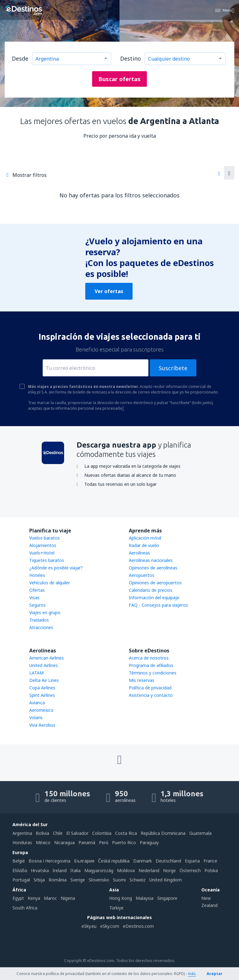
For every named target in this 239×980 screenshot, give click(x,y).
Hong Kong (121, 898)
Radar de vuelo (144, 545)
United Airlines (44, 665)
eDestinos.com (138, 926)
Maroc (50, 898)
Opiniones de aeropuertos (155, 583)
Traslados (39, 620)
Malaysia (145, 898)
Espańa (192, 861)
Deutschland (168, 861)
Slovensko (99, 880)
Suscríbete (173, 368)
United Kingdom (166, 880)
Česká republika (114, 861)
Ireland (60, 870)
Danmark (143, 861)
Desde (20, 58)
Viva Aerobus (42, 725)
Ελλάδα (20, 870)
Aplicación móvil (145, 538)
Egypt (18, 898)
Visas (34, 598)
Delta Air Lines (44, 680)
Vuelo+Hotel (42, 553)
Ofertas (37, 590)
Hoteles (37, 575)
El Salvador (77, 833)
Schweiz (138, 880)
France (210, 861)
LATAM (36, 673)
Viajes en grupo (45, 612)
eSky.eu (89, 926)
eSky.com (110, 926)
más (192, 974)
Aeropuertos (142, 575)
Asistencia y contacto (151, 695)
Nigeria (68, 898)
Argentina (22, 833)
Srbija (39, 880)
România (58, 880)
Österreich (190, 870)
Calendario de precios (151, 590)
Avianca (37, 703)
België (19, 861)
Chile (58, 833)
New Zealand (209, 902)
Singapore (167, 898)
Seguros (37, 605)
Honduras (22, 842)
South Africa (25, 908)
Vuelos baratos (45, 538)
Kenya (34, 898)
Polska (211, 870)
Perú (104, 842)
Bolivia (42, 833)
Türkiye (116, 908)
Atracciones (41, 627)
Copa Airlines (42, 688)
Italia (75, 870)
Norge (169, 870)
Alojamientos (43, 545)
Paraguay (149, 842)
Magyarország (99, 870)
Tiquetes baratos (47, 560)
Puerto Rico (124, 842)
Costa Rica (126, 833)
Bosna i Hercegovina (49, 861)
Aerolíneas (139, 553)
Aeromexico (41, 710)
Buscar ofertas (119, 79)
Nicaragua (64, 842)
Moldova (126, 870)
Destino (131, 58)
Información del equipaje (154, 598)
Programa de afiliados (151, 665)
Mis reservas (142, 680)
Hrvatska (40, 870)
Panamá (87, 842)
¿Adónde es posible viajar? (56, 568)
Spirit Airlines (42, 695)
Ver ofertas (109, 291)
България (84, 861)
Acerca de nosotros (149, 658)
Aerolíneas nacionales (151, 560)
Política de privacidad (150, 688)
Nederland (149, 870)
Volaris (36, 718)
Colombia (102, 833)
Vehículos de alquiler (50, 583)
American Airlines (47, 658)
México (43, 842)
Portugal (21, 880)
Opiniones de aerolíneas (153, 568)
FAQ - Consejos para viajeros (158, 605)
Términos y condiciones (153, 673)
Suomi (119, 880)
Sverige (78, 880)
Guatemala (200, 833)
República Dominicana (163, 833)
